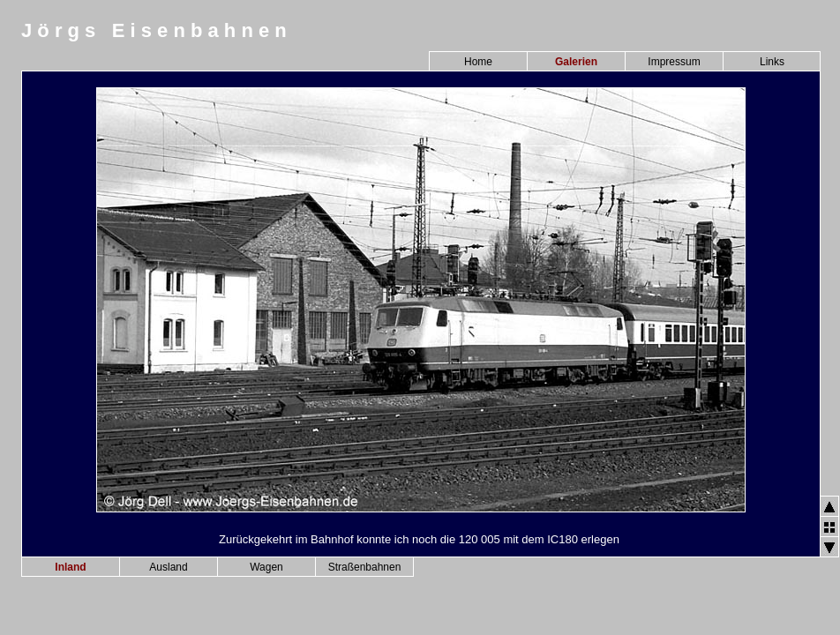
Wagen (266, 567)
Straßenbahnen (365, 567)
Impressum (674, 62)
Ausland (168, 567)
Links (772, 62)
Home (478, 62)
